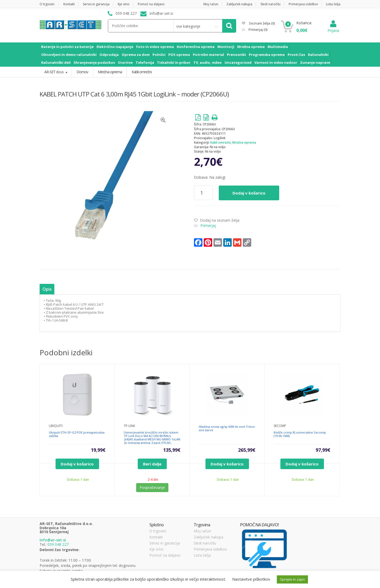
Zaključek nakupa (239, 4)
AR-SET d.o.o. (54, 72)
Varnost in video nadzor (276, 62)
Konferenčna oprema (196, 47)
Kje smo (124, 4)
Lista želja (333, 4)
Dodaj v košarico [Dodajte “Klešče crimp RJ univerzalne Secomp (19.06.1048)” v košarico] (302, 464)
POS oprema (179, 55)
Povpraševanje (152, 487)
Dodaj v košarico (249, 193)
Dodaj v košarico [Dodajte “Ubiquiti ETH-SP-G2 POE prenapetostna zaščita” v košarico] (77, 464)
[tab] (47, 289)
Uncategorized (238, 62)
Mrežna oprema (251, 47)
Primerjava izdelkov (303, 4)
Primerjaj (258, 30)
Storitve (125, 62)
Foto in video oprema (155, 47)
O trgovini (47, 4)
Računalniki (318, 55)
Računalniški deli (56, 62)
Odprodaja (109, 55)
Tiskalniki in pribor (174, 62)
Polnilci (159, 55)
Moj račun (211, 4)
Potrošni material (208, 55)
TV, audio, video (208, 62)
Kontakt (69, 4)
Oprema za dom (136, 55)
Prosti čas (296, 55)
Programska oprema (267, 55)
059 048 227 (58, 544)
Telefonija (145, 62)
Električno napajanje (115, 47)
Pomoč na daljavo (151, 4)
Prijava (333, 28)
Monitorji (226, 47)
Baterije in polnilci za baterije (67, 47)
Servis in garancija (96, 4)
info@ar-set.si (53, 540)
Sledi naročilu (270, 4)
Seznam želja (258, 23)
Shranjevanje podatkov (94, 62)
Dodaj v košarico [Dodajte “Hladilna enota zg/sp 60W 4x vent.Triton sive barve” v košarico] (227, 464)
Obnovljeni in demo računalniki (69, 55)
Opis (47, 289)
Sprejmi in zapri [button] (292, 579)
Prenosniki (236, 55)
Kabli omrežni (220, 142)
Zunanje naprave (315, 62)
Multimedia (278, 47)
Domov (82, 72)
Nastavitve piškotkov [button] (251, 579)
